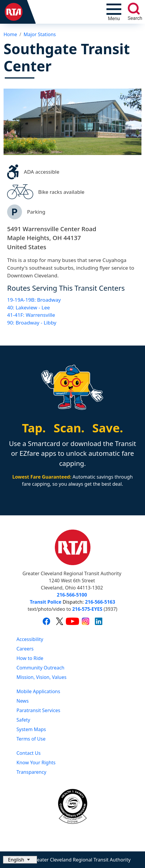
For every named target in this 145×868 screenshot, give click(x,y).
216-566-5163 (100, 602)
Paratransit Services (39, 710)
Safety (23, 720)
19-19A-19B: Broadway (34, 300)
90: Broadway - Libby (32, 323)
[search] (134, 9)
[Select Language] (20, 860)
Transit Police (46, 602)
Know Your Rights (36, 763)
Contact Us (29, 753)
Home (10, 34)
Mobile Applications (38, 691)
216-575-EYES (87, 609)
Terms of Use (31, 739)
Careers (25, 649)
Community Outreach (41, 668)
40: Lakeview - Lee (28, 307)
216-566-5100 (72, 595)
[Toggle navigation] (114, 12)
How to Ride (30, 658)
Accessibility (30, 639)
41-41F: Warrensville (31, 315)
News (23, 701)
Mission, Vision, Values (42, 677)
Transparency (32, 772)
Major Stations (40, 34)
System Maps (31, 729)
